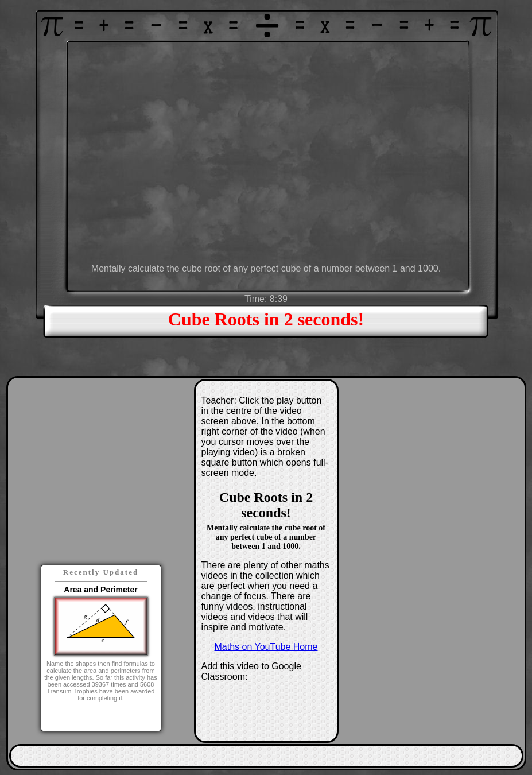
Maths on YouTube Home (266, 647)
